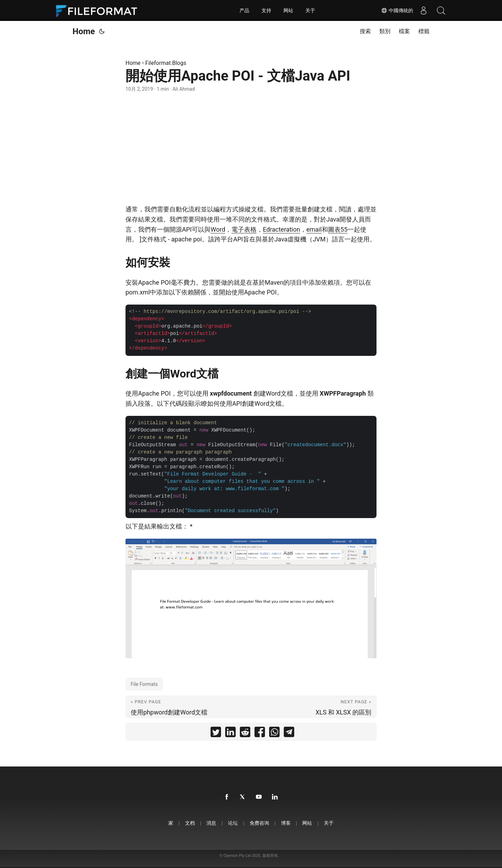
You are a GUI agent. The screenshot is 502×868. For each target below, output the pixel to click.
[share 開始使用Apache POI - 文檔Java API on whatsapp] (274, 734)
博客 (286, 823)
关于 (310, 10)
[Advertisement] (251, 149)
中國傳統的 (397, 10)
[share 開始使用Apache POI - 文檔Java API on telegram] (289, 734)
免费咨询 (259, 823)
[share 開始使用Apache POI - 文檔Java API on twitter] (216, 734)
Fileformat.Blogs (166, 63)
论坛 (233, 823)
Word (218, 229)
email (314, 229)
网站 (288, 10)
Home (84, 31)
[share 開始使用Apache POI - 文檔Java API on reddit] (245, 734)
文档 (190, 823)
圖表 (334, 229)
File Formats (144, 684)
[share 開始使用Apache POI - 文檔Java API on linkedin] (230, 734)
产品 (244, 10)
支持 (266, 10)
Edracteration (282, 229)
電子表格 (244, 229)
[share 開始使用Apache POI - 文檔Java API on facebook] (260, 734)
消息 (211, 823)
